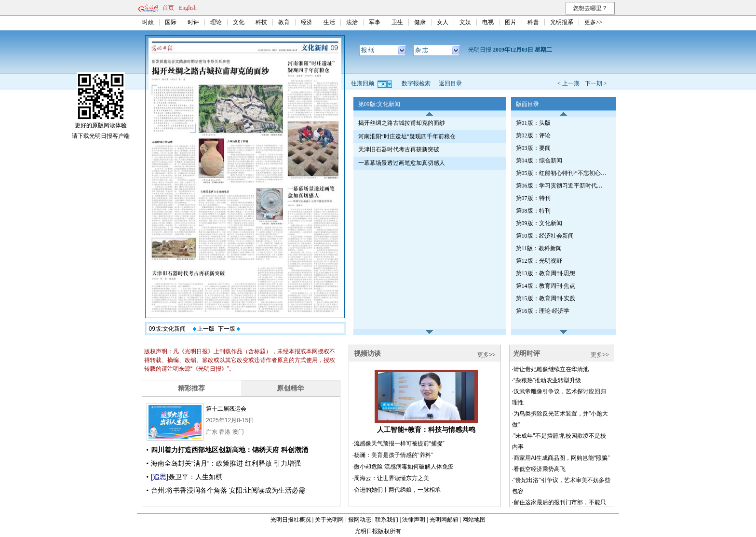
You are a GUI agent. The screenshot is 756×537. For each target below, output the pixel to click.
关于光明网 (329, 520)
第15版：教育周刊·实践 (546, 298)
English (188, 8)
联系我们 (387, 520)
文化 (239, 22)
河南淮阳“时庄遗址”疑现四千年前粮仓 (407, 136)
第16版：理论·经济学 (543, 311)
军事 (375, 22)
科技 (261, 22)
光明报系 (562, 22)
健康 (420, 22)
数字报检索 (416, 83)
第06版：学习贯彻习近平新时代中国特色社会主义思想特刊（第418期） (562, 186)
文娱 (465, 22)
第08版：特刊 (533, 211)
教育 (284, 22)
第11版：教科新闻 (539, 248)
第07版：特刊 (533, 198)
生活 (329, 22)
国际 (171, 22)
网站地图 (474, 520)
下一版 (229, 329)
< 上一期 (568, 83)
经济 (307, 22)
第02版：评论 (533, 135)
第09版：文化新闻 (539, 223)
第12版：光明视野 (539, 261)
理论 (216, 22)
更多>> (594, 22)
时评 (193, 22)
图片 (511, 22)
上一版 (203, 329)
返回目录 (450, 83)
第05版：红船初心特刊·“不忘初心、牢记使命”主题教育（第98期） (562, 173)
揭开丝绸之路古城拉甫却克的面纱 (402, 123)
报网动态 (360, 520)
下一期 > (596, 83)
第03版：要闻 (533, 148)
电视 (488, 22)
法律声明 (414, 520)
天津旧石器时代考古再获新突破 (399, 149)
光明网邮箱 (444, 520)
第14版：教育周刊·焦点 (546, 286)
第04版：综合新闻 (539, 161)
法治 (352, 22)
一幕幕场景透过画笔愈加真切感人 (402, 163)
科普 (533, 22)
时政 (148, 22)
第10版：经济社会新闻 (545, 236)
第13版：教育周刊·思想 (546, 273)
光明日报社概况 (291, 520)
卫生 (397, 22)
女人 (443, 22)
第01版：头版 (533, 123)
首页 (168, 8)
